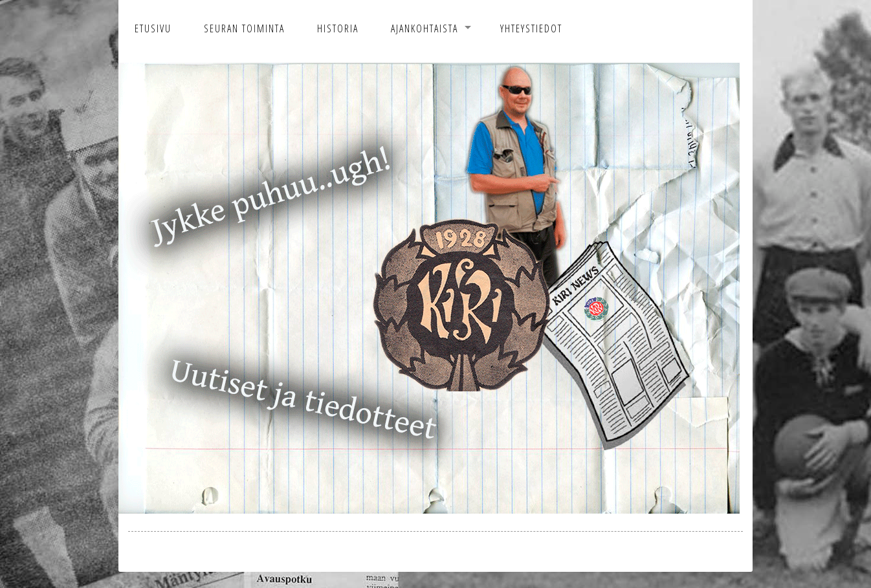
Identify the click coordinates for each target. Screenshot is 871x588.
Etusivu (153, 28)
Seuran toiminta (244, 28)
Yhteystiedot (531, 28)
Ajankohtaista (424, 28)
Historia (338, 28)
